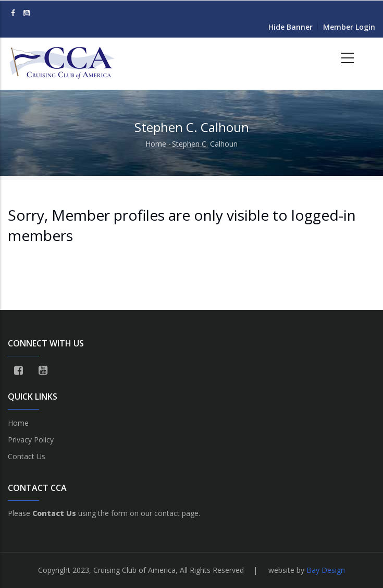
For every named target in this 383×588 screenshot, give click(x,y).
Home (156, 144)
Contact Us (27, 456)
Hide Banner (291, 27)
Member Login (349, 27)
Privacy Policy (31, 440)
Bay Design (326, 570)
